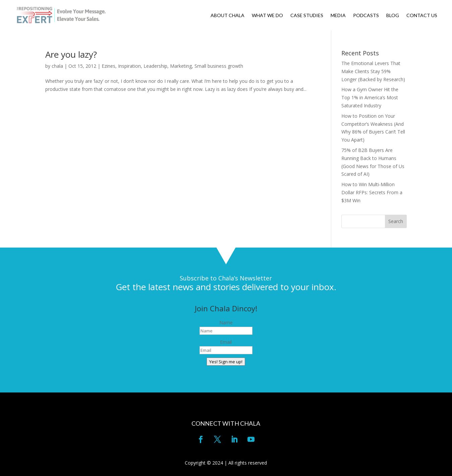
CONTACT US (422, 16)
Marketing (181, 66)
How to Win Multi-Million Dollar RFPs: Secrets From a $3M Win (372, 192)
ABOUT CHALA (228, 16)
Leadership (155, 66)
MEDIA (338, 16)
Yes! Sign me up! (226, 362)
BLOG (393, 16)
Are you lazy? (71, 54)
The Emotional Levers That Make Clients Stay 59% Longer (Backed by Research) (373, 71)
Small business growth (219, 66)
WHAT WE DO (267, 16)
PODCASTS (366, 16)
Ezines (108, 66)
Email (226, 342)
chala (57, 66)
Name (226, 323)
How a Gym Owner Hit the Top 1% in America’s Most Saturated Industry (370, 97)
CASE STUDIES (307, 16)
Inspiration (129, 66)
